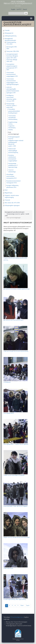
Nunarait (7, 200)
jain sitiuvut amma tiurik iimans (13, 320)
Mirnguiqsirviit (9, 33)
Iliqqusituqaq (8, 193)
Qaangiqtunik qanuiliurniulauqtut (15, 212)
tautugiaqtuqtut (9, 413)
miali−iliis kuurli (8, 568)
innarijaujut (7, 382)
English (13, 9)
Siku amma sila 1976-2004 (12, 203)
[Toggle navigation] (31, 18)
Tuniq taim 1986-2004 (13, 51)
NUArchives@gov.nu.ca (17, 617)
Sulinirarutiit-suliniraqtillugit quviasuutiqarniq (13, 151)
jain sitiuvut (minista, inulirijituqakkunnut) (16, 289)
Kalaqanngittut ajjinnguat (12, 206)
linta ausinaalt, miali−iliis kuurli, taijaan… (16, 506)
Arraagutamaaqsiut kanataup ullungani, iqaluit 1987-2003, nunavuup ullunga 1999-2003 (12, 58)
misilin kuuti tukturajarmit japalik (14, 475)
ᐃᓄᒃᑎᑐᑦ (19, 9)
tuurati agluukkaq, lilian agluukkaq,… (15, 599)
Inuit (6, 190)
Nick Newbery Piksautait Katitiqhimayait (18, 4)
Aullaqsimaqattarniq (11, 36)
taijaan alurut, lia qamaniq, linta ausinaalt (17, 537)
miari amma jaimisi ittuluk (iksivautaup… (16, 351)
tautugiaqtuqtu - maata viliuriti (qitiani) (16, 444)
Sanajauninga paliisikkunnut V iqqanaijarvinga (13, 165)
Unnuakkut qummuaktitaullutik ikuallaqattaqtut (14, 111)
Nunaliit (7, 30)
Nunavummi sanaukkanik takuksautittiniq (13, 118)
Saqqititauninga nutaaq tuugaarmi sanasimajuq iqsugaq (13, 126)
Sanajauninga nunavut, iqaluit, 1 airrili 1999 (12, 106)
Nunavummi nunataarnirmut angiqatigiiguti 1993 (12, 74)
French (25, 9)
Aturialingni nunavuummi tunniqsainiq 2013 (11, 176)
